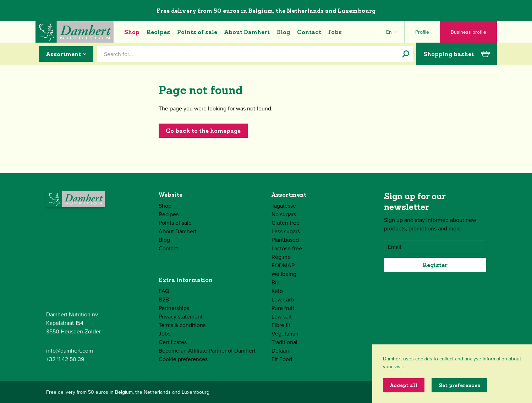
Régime (281, 257)
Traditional (284, 342)
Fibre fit (281, 325)
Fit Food (282, 359)
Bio (276, 282)
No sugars (284, 214)
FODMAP (283, 265)
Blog (283, 32)
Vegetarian (285, 334)
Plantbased (285, 240)
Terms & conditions (182, 325)
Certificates (173, 342)
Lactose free (287, 248)
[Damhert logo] (75, 32)
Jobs (335, 32)
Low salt (282, 317)
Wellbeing (284, 274)
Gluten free (286, 223)
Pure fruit (283, 308)
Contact (309, 32)
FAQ (164, 291)
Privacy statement (181, 317)
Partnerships (174, 308)
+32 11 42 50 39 (65, 359)
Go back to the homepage (203, 131)
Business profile (468, 32)
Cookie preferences (183, 359)
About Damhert (247, 32)
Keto (277, 291)
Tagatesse (284, 206)
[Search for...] (406, 54)
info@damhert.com (70, 351)
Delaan (280, 351)
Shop (132, 32)
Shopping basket (457, 54)
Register (435, 265)
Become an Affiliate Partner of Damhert (207, 351)
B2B (164, 299)
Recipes (158, 32)
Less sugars (286, 231)
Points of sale (197, 32)
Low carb (283, 299)
